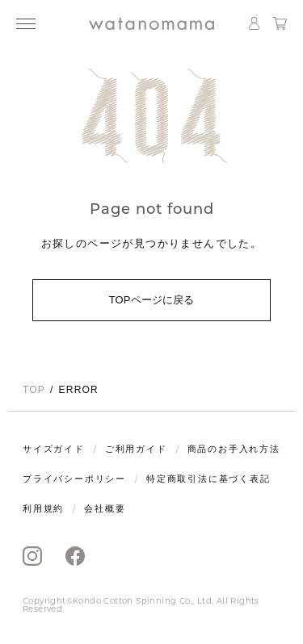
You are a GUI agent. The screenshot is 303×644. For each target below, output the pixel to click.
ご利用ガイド (136, 449)
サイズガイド (54, 449)
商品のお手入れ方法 (234, 449)
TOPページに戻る (152, 300)
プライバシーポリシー (74, 479)
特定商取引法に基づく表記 (208, 479)
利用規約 (43, 509)
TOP (34, 390)
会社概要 (105, 509)
